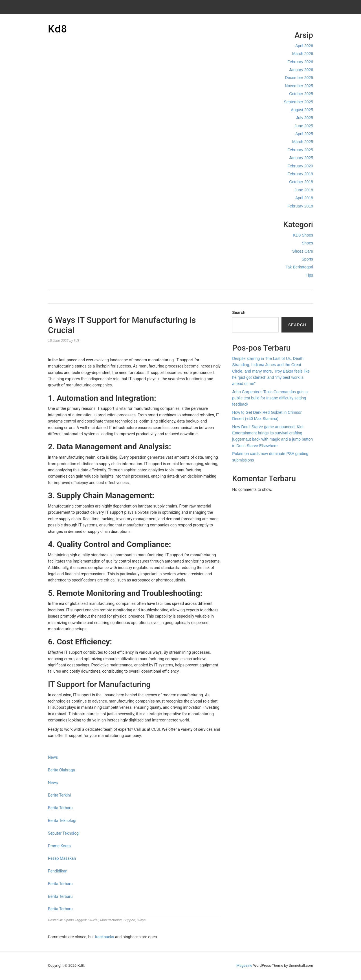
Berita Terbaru (60, 808)
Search (239, 312)
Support (129, 920)
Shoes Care (303, 251)
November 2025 (299, 86)
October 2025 (301, 94)
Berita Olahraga (61, 770)
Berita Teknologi (62, 821)
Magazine (244, 965)
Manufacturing (111, 920)
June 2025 (304, 126)
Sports (307, 259)
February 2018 (300, 206)
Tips (309, 275)
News (53, 757)
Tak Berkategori (299, 267)
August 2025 (302, 110)
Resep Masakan (62, 858)
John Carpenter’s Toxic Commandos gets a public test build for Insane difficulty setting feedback (270, 398)
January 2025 (301, 158)
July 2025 (305, 118)
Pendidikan (58, 871)
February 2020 (300, 166)
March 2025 (303, 142)
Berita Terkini (59, 795)
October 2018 (301, 182)
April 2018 (304, 198)
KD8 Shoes (303, 235)
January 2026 (301, 70)
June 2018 (304, 190)
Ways (141, 920)
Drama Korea (59, 846)
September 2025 (298, 102)
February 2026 (300, 62)
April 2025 (304, 134)
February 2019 (300, 174)
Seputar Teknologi (64, 833)
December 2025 (299, 78)
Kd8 (58, 29)
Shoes (307, 243)
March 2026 (303, 54)
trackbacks (104, 937)
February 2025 (300, 150)
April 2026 (304, 46)
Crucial (93, 920)
